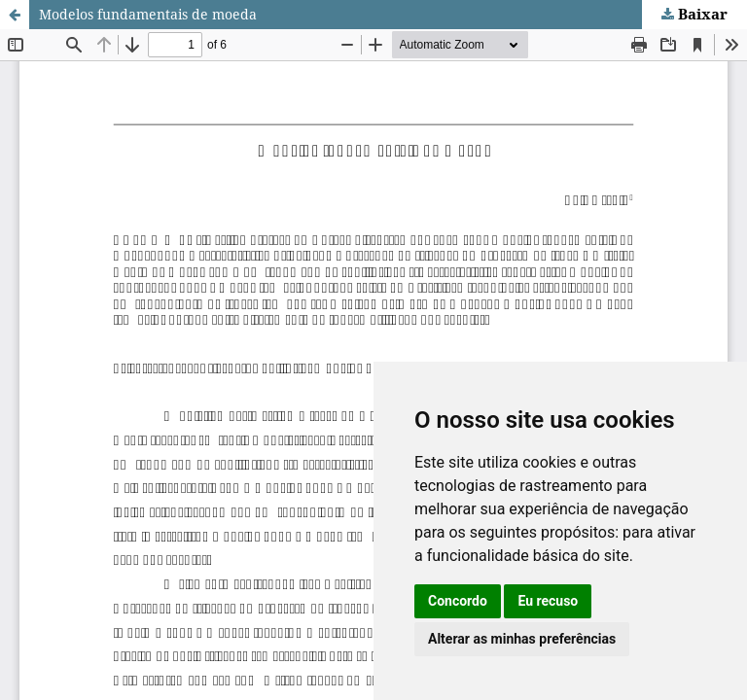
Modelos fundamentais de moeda (148, 14)
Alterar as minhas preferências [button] (522, 639)
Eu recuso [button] (548, 601)
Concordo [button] (458, 601)
